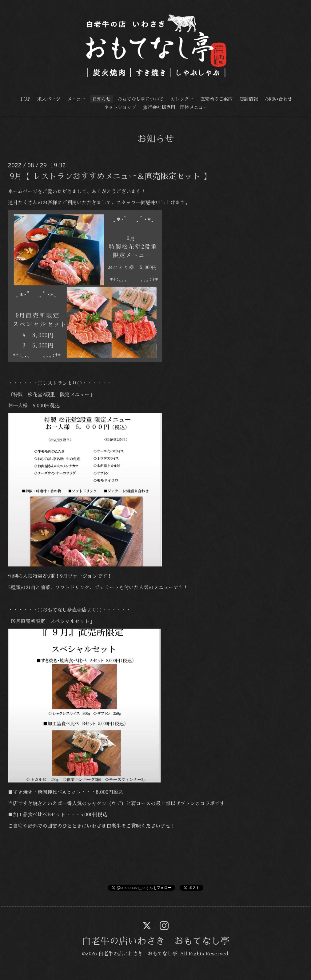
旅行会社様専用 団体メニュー (175, 107)
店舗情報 (249, 99)
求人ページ (49, 99)
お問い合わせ (278, 99)
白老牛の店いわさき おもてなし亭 (156, 941)
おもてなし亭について (141, 99)
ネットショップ (120, 107)
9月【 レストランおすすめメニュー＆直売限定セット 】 (110, 176)
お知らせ (102, 99)
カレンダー (182, 99)
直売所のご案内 (216, 99)
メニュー (76, 99)
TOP (25, 99)
